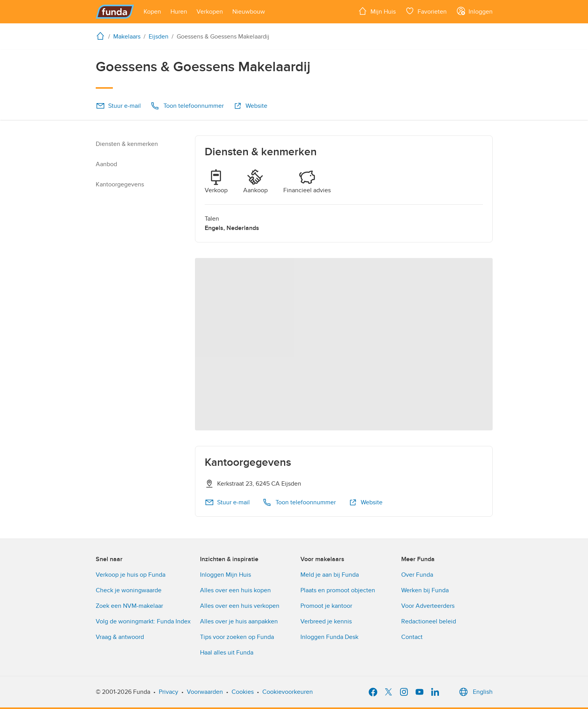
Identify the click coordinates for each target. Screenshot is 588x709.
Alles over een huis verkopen (240, 606)
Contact (412, 637)
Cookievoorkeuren (288, 692)
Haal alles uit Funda (227, 653)
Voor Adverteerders (428, 606)
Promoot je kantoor (326, 606)
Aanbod (106, 164)
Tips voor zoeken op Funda (237, 637)
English (475, 692)
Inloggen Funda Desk (329, 637)
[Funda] (115, 12)
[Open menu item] (152, 12)
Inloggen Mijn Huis (226, 575)
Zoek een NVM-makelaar (129, 606)
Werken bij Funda (425, 590)
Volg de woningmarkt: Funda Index (143, 621)
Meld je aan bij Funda (330, 575)
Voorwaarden (205, 692)
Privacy (169, 692)
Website (250, 106)
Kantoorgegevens (120, 184)
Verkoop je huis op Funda (131, 575)
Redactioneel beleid (429, 621)
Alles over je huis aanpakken (239, 621)
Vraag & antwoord (120, 637)
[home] (102, 36)
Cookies (243, 692)
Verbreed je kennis (326, 621)
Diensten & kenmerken (127, 144)
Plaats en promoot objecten (338, 590)
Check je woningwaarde (129, 590)
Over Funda (417, 575)
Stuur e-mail (118, 106)
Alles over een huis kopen (235, 590)
